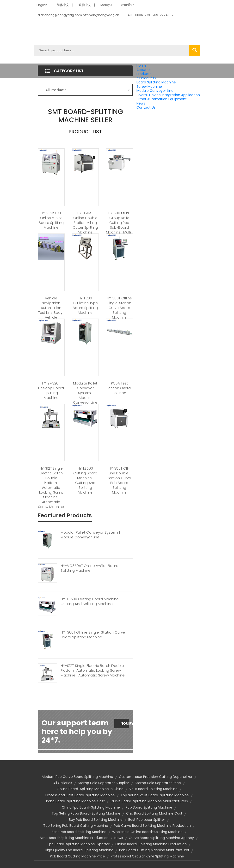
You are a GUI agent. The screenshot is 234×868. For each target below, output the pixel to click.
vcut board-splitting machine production (74, 838)
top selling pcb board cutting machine (76, 826)
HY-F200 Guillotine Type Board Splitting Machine (85, 305)
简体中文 (63, 5)
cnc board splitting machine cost (154, 813)
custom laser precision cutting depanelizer (156, 777)
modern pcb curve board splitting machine (77, 777)
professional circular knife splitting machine (147, 856)
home (142, 65)
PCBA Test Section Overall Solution (119, 388)
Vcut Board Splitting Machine (153, 789)
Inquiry (124, 723)
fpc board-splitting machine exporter (79, 844)
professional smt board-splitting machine (80, 795)
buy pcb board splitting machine (96, 820)
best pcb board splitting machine (79, 832)
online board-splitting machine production (151, 844)
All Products (146, 78)
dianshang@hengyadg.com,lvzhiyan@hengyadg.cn (78, 15)
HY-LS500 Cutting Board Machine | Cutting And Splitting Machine (85, 480)
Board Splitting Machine (156, 82)
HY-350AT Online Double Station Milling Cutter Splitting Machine (85, 223)
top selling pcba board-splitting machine (86, 813)
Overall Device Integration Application (168, 95)
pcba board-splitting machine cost (75, 801)
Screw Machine (149, 87)
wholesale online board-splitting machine (147, 832)
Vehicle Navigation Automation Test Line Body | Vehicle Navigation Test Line (51, 313)
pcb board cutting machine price (77, 856)
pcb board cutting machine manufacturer (154, 850)
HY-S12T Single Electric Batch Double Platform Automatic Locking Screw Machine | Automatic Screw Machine (51, 488)
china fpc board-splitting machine (91, 807)
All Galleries (63, 783)
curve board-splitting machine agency (161, 838)
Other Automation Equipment (162, 99)
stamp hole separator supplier (103, 783)
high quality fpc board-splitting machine (79, 850)
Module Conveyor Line (155, 91)
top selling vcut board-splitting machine (155, 795)
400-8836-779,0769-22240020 (151, 15)
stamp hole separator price (158, 783)
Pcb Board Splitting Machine (149, 807)
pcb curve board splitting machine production (152, 826)
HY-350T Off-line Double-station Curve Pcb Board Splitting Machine (119, 480)
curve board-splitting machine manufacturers (149, 801)
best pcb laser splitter (147, 820)
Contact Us (146, 107)
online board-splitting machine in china (90, 789)
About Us (144, 70)
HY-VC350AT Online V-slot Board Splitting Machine (51, 220)
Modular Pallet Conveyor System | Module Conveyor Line (85, 393)
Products (144, 74)
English (42, 5)
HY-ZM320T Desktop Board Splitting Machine (51, 390)
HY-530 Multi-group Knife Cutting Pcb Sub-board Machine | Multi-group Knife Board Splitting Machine (119, 230)
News (141, 103)
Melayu (106, 5)
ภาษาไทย (128, 5)
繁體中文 (85, 5)
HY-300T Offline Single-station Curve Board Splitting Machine (119, 308)
